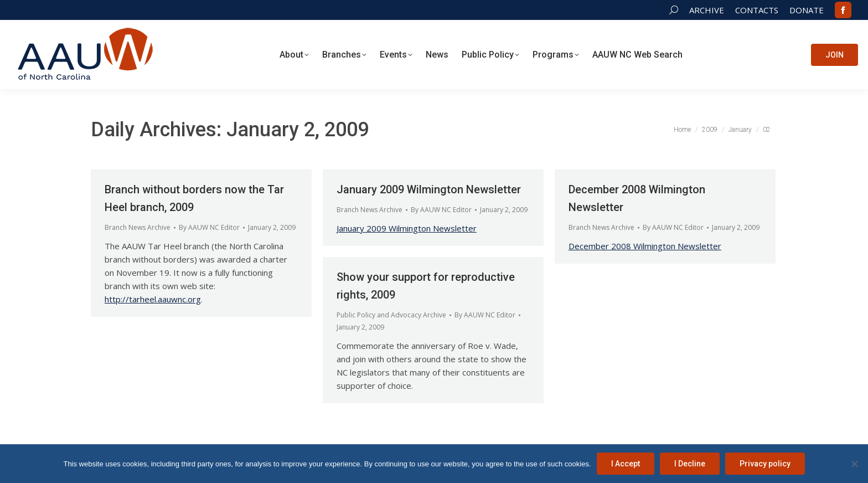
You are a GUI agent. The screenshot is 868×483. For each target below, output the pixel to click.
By (209, 227)
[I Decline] (854, 464)
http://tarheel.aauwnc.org (153, 299)
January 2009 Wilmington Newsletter (429, 189)
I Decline (690, 464)
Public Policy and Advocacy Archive (391, 315)
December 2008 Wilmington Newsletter (645, 246)
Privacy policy (765, 464)
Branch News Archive (138, 227)
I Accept (626, 464)
